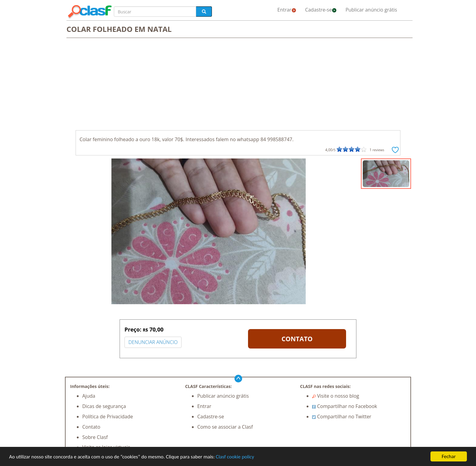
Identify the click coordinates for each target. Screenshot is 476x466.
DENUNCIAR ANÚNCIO (153, 342)
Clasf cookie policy (235, 457)
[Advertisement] (238, 85)
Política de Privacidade (108, 417)
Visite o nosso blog (336, 396)
